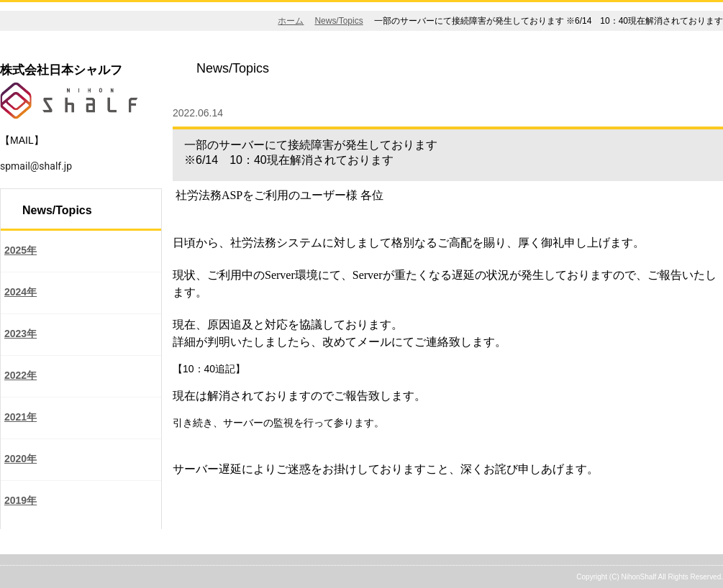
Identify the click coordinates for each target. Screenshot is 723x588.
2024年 (21, 292)
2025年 (21, 250)
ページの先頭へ (670, 545)
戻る (191, 495)
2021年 (21, 417)
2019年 (21, 500)
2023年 (21, 334)
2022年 (21, 375)
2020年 (21, 459)
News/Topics (338, 21)
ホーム (291, 21)
